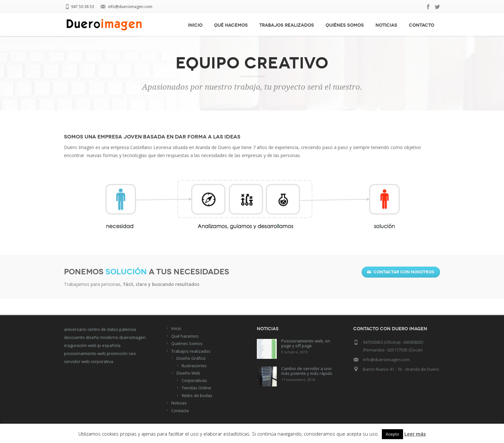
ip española (109, 345)
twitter (437, 7)
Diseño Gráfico (191, 358)
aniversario (75, 329)
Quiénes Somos (345, 25)
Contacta (180, 411)
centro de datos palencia (112, 329)
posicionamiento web (85, 353)
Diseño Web (188, 373)
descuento (74, 337)
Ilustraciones (194, 366)
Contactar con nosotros (401, 272)
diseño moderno (102, 337)
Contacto (422, 25)
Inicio (195, 25)
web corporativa (97, 361)
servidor (72, 361)
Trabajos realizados (287, 25)
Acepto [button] (392, 434)
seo (132, 353)
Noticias (386, 25)
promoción (117, 353)
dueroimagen (132, 337)
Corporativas (194, 380)
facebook (428, 7)
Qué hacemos (231, 25)
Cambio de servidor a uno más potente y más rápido (307, 371)
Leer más (415, 434)
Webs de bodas (197, 395)
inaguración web (80, 345)
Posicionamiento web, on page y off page (306, 343)
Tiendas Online (196, 388)
